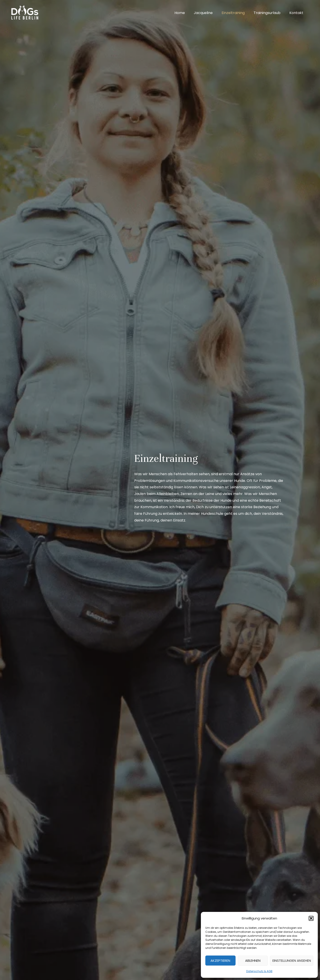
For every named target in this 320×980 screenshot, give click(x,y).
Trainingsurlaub (270, 13)
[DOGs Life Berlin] (24, 13)
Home (188, 13)
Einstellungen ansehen (292, 961)
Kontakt (297, 13)
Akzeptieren (220, 961)
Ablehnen (253, 961)
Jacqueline (209, 13)
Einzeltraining (238, 13)
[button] (311, 918)
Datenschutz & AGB (259, 971)
